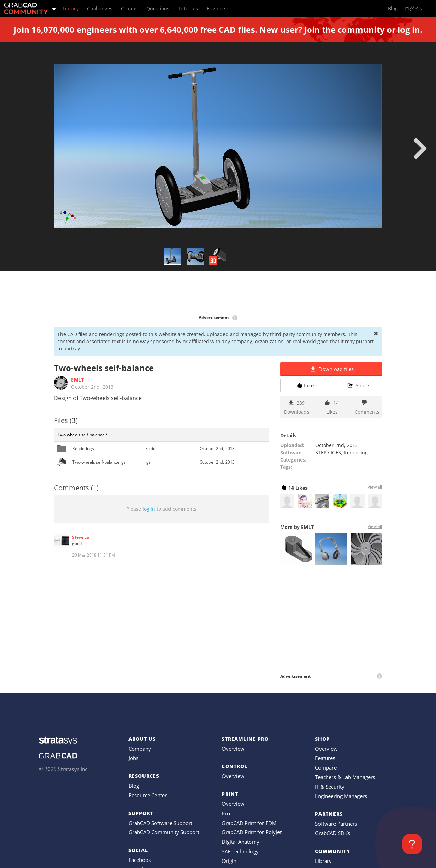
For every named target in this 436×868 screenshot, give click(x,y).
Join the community (344, 30)
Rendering (356, 452)
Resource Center (148, 795)
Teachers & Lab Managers (345, 777)
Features (325, 758)
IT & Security (330, 787)
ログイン (414, 8)
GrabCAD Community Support (164, 832)
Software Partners (336, 824)
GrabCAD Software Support (160, 823)
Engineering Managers (341, 796)
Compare (326, 767)
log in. (410, 30)
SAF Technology (240, 851)
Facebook (140, 860)
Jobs (133, 758)
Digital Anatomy (241, 842)
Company (140, 749)
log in (149, 509)
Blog (134, 786)
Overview (233, 749)
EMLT (77, 380)
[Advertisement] (218, 293)
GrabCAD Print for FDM (249, 823)
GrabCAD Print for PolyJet (252, 832)
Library (323, 861)
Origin (229, 861)
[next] (420, 148)
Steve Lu (81, 537)
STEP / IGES (328, 452)
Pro (226, 813)
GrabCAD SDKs (332, 833)
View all (375, 487)
